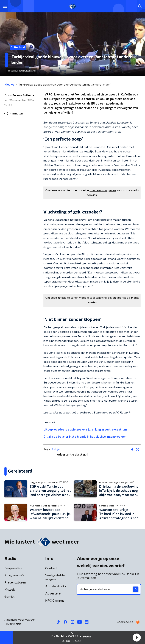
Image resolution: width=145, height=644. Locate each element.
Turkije (55, 449)
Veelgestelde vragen (55, 577)
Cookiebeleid (125, 622)
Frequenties (13, 568)
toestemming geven (103, 190)
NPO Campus (55, 601)
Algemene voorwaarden (20, 620)
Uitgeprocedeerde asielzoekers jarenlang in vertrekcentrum (85, 430)
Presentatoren (15, 583)
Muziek (10, 590)
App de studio (55, 587)
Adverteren (54, 594)
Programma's (14, 576)
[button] (137, 637)
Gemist (9, 597)
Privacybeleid (13, 624)
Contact (51, 568)
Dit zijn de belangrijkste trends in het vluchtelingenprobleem (85, 437)
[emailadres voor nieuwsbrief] (109, 589)
